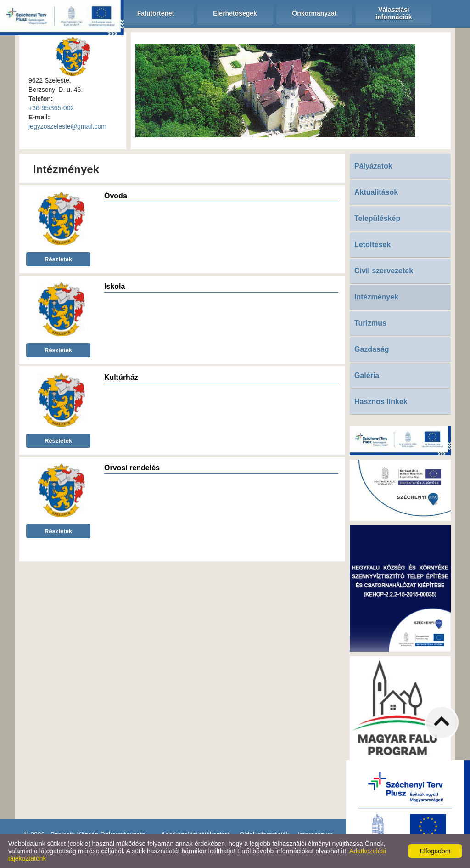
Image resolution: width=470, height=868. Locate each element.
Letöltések (372, 245)
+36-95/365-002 (51, 108)
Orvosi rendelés (132, 468)
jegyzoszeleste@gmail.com (67, 126)
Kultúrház (121, 377)
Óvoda (116, 196)
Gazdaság (372, 349)
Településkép (377, 218)
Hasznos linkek (381, 402)
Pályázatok (373, 166)
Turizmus (370, 323)
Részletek (58, 259)
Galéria (367, 375)
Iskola (115, 286)
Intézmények (376, 297)
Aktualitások (376, 192)
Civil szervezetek (384, 271)
